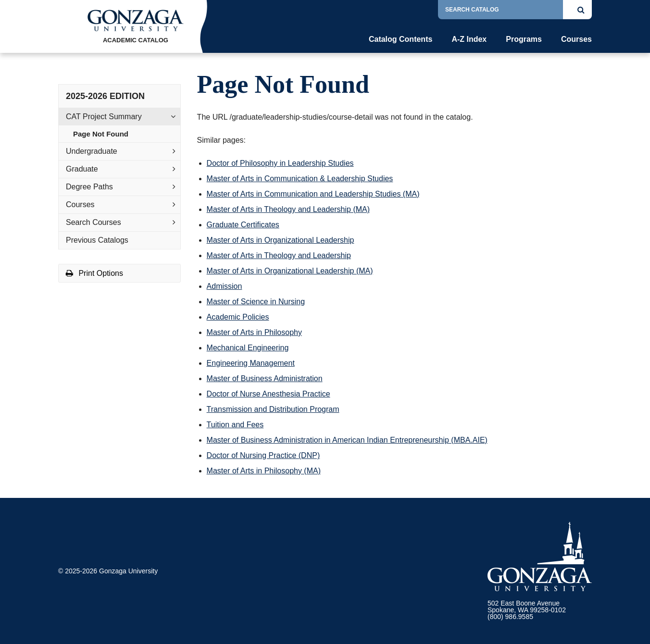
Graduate (82, 169)
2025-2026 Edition (105, 96)
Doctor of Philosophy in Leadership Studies (280, 163)
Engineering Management (251, 363)
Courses (576, 39)
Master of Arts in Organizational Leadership (281, 240)
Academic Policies (238, 317)
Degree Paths (89, 187)
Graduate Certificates (243, 225)
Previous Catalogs (97, 240)
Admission (225, 286)
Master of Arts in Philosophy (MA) (264, 471)
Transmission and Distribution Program (273, 409)
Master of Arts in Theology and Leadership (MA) (288, 209)
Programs (524, 39)
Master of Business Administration (265, 378)
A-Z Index (469, 39)
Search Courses (94, 222)
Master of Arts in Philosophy (254, 332)
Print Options (94, 273)
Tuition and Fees (235, 425)
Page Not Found (101, 134)
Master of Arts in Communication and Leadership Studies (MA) (313, 194)
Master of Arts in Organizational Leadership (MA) (290, 271)
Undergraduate (92, 151)
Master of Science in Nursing (256, 302)
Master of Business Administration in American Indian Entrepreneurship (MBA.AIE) (347, 440)
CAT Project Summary (104, 117)
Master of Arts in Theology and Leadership (279, 255)
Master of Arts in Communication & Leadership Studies (300, 179)
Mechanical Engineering (248, 348)
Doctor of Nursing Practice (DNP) (263, 455)
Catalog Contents (400, 39)
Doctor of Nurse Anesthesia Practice (269, 394)
